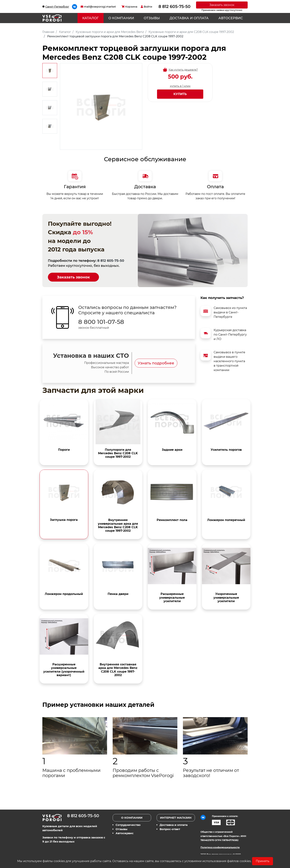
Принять (263, 861)
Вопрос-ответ (170, 829)
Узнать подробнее (156, 363)
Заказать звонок (222, 5)
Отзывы (152, 18)
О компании (121, 18)
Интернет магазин (176, 818)
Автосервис (231, 18)
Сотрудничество (128, 825)
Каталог (90, 18)
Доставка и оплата (189, 18)
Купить (180, 94)
